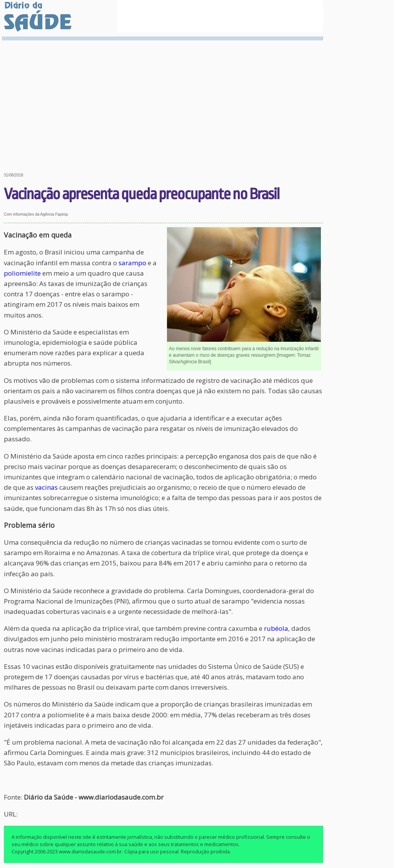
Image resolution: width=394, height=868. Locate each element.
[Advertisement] (164, 101)
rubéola (276, 628)
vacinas (46, 487)
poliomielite (22, 273)
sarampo (132, 263)
